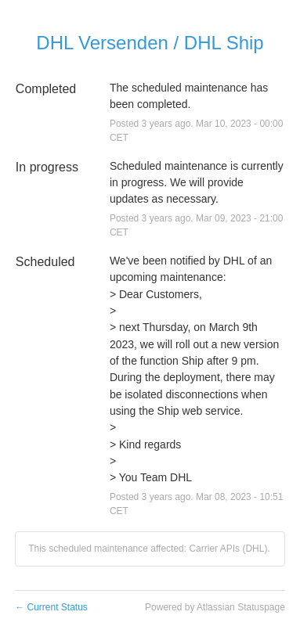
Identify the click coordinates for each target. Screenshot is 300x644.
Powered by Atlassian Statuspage (215, 607)
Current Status (51, 607)
